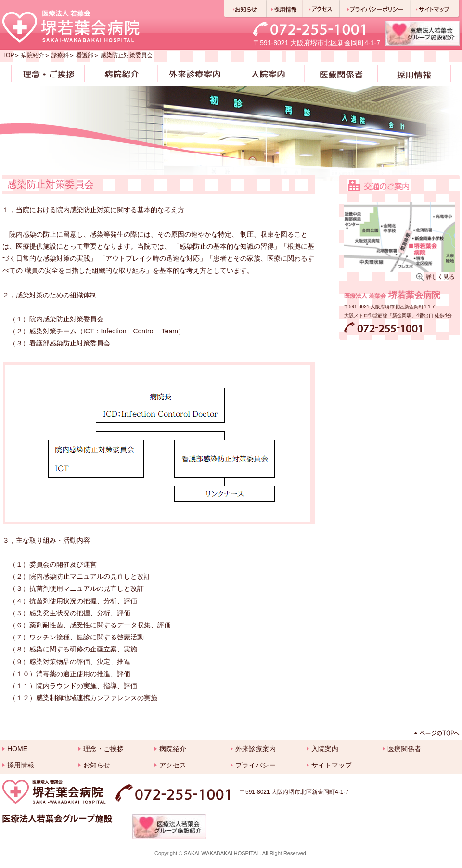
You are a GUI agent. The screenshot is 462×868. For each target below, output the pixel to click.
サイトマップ (332, 765)
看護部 (85, 55)
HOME (17, 749)
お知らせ (97, 765)
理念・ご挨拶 (103, 749)
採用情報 (21, 765)
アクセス (173, 765)
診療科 (60, 55)
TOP (8, 55)
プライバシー (256, 765)
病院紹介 (33, 55)
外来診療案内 (256, 749)
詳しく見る (440, 277)
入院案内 (325, 749)
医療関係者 (404, 749)
